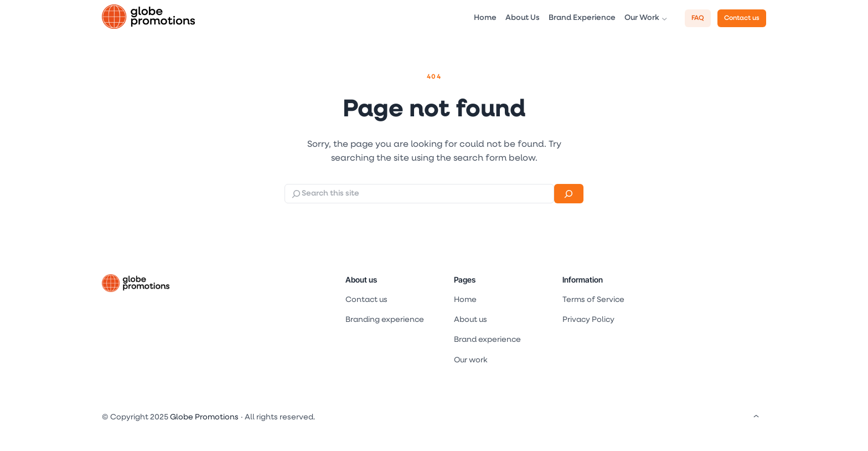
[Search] (569, 194)
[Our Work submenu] (665, 19)
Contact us (742, 18)
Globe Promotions (204, 417)
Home (465, 300)
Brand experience (487, 340)
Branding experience (385, 320)
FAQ (698, 18)
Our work (471, 360)
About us (361, 280)
